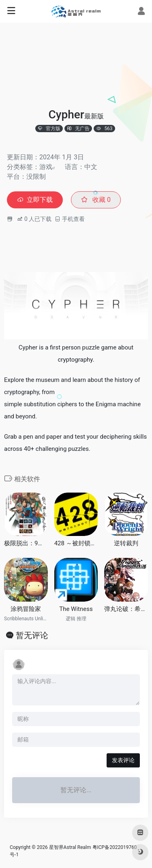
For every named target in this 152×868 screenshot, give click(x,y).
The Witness (76, 609)
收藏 (96, 200)
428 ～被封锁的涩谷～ (76, 543)
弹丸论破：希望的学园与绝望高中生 (126, 609)
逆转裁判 (126, 543)
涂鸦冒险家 (26, 609)
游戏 (46, 167)
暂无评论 (32, 635)
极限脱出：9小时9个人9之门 (26, 543)
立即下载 (35, 200)
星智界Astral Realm (70, 847)
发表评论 (123, 760)
